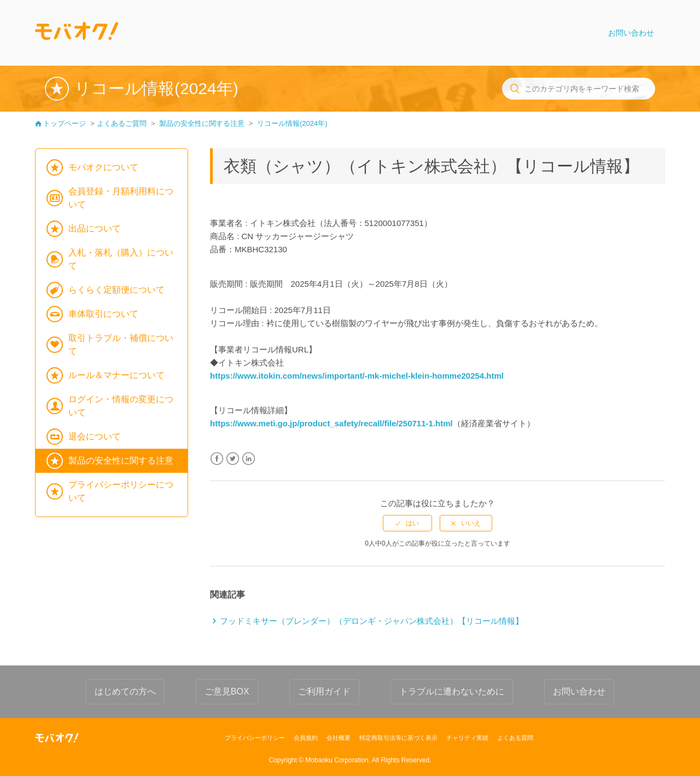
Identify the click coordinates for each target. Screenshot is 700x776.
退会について (95, 436)
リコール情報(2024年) (292, 123)
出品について (95, 228)
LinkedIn (249, 459)
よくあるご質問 (122, 123)
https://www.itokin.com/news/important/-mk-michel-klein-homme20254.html (357, 376)
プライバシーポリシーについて (121, 491)
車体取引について (103, 314)
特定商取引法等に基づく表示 (398, 738)
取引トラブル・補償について (121, 344)
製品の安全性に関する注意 (202, 123)
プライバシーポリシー (255, 738)
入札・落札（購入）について (121, 259)
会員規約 (306, 738)
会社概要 (339, 738)
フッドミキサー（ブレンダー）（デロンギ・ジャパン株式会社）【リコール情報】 (372, 621)
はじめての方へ (125, 691)
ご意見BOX (227, 691)
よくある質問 (515, 738)
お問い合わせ (631, 33)
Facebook (217, 459)
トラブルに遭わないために (452, 691)
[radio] (407, 523)
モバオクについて (103, 167)
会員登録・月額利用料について (121, 198)
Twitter (233, 459)
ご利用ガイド (324, 691)
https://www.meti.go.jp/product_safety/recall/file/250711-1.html (331, 423)
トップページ (65, 123)
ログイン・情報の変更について (121, 406)
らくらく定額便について (116, 290)
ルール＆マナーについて (116, 375)
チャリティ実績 (467, 738)
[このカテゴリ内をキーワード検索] (579, 89)
